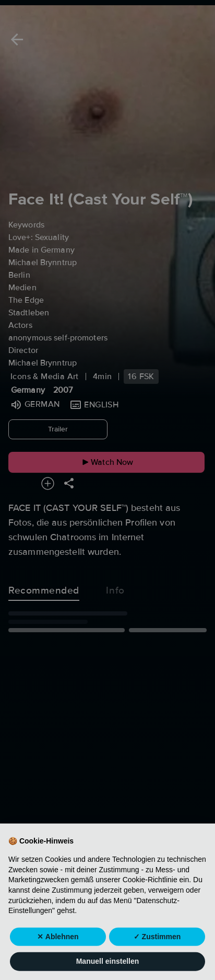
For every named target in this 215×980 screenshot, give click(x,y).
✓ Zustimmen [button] (157, 947)
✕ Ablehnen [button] (58, 947)
